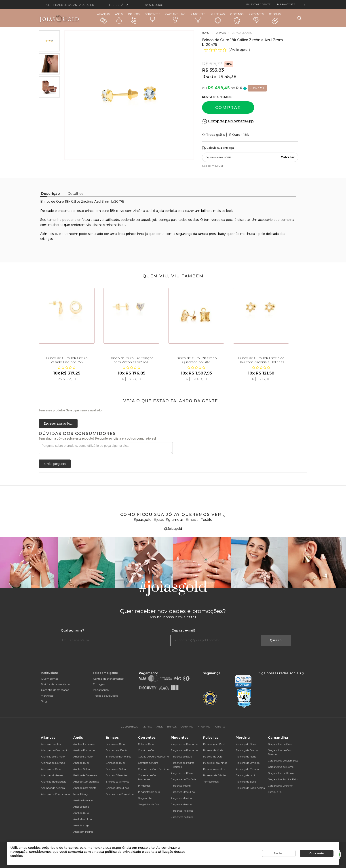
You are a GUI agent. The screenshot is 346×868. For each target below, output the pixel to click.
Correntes (152, 18)
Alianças (103, 18)
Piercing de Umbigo (248, 763)
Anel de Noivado (83, 800)
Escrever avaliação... (58, 423)
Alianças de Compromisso (56, 794)
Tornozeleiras (211, 782)
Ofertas (275, 19)
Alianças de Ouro (51, 769)
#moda (192, 520)
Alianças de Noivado (53, 763)
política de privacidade (123, 852)
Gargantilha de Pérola (281, 773)
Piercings (237, 18)
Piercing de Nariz (246, 757)
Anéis (119, 18)
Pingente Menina (181, 798)
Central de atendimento (108, 679)
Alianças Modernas (52, 775)
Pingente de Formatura (185, 750)
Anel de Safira (82, 769)
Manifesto (47, 696)
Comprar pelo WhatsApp (231, 121)
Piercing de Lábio (246, 775)
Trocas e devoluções (105, 696)
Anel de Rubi (81, 763)
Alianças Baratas (51, 744)
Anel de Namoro (83, 757)
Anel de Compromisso (86, 782)
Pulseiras (218, 18)
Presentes (256, 18)
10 (206, 77)
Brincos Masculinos (117, 788)
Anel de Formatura (84, 750)
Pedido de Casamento (86, 775)
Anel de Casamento (85, 788)
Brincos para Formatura (120, 794)
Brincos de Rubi (115, 763)
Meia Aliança (81, 794)
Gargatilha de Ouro (149, 804)
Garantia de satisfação (55, 690)
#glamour (175, 520)
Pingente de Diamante (184, 744)
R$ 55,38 (227, 77)
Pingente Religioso (182, 811)
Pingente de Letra (181, 757)
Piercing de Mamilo (247, 769)
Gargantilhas (175, 18)
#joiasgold (143, 520)
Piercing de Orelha (247, 750)
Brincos (134, 18)
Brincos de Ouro (115, 744)
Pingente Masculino (183, 792)
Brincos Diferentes (117, 775)
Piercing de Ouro (246, 744)
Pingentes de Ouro (182, 817)
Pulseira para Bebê (214, 744)
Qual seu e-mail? (184, 630)
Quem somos (50, 679)
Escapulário (275, 792)
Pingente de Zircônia (183, 779)
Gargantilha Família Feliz (283, 779)
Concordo (317, 853)
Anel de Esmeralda (84, 744)
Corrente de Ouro (148, 763)
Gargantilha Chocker (280, 786)
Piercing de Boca (246, 782)
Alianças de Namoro (53, 757)
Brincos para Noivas (117, 782)
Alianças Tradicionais (53, 782)
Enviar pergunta (55, 464)
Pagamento (101, 690)
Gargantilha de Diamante (283, 761)
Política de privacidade (55, 684)
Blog (44, 701)
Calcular (288, 157)
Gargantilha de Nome (281, 767)
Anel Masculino (82, 819)
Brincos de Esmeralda (119, 757)
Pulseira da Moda (213, 750)
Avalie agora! (240, 50)
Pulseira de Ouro (213, 757)
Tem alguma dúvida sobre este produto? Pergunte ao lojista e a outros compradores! (97, 438)
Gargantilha (145, 798)
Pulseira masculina (214, 769)
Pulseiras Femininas (215, 763)
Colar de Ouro (146, 744)
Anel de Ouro (81, 813)
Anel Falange (81, 825)
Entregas (99, 684)
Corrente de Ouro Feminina (154, 769)
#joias (159, 520)
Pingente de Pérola (182, 773)
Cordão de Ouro (147, 750)
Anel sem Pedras (83, 832)
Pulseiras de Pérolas (215, 775)
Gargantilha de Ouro (280, 744)
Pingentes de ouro (149, 792)
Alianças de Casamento (55, 750)
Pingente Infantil (181, 786)
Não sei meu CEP (213, 166)
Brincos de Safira (116, 769)
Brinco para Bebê (116, 750)
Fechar (279, 853)
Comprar (228, 108)
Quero (276, 640)
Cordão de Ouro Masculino (153, 757)
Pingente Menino (181, 804)
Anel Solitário (81, 807)
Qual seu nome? (73, 630)
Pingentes (198, 18)
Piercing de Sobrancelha (250, 788)
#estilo (206, 520)
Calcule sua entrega (218, 148)
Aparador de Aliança (53, 788)
